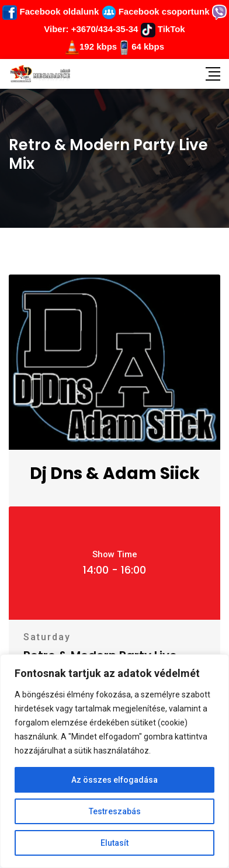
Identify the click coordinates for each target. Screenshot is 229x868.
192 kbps (98, 46)
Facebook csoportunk (156, 11)
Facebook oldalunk (51, 11)
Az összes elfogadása (114, 780)
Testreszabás (115, 811)
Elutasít (114, 843)
